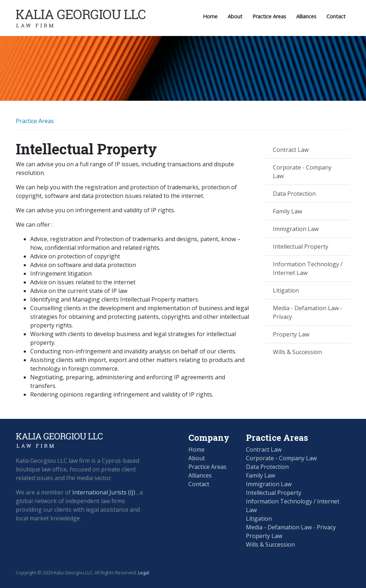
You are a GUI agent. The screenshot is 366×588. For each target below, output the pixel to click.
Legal (144, 573)
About (235, 16)
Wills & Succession (297, 352)
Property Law (291, 334)
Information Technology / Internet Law (308, 268)
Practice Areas (269, 16)
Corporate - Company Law (302, 172)
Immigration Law (296, 229)
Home (210, 16)
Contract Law (291, 150)
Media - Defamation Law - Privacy (308, 312)
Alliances (306, 16)
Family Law (287, 211)
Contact (336, 16)
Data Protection (294, 194)
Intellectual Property (301, 246)
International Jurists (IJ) (104, 492)
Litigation (286, 290)
